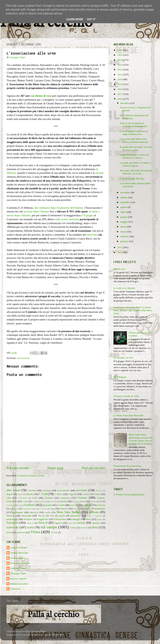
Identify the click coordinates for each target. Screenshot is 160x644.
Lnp (52, 509)
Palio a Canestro (95, 516)
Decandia (54, 501)
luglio (124, 212)
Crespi (25, 501)
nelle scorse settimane (67, 219)
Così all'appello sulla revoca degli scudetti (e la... (134, 133)
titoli (9, 532)
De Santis (43, 501)
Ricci (88, 519)
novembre (126, 192)
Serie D (43, 523)
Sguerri (58, 523)
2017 (120, 94)
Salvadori (12, 523)
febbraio (125, 236)
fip (101, 501)
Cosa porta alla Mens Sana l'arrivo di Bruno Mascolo (134, 140)
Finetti (93, 501)
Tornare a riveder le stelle (126, 396)
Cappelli (73, 494)
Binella (30, 494)
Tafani (73, 528)
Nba (52, 516)
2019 (120, 84)
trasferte (21, 532)
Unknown (15, 589)
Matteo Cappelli (18, 579)
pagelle (62, 516)
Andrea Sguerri (18, 558)
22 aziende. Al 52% (123, 358)
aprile (124, 227)
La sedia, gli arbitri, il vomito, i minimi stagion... (136, 164)
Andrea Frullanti (19, 548)
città (9, 498)
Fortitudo (10, 505)
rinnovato (92, 235)
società (81, 523)
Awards (99, 490)
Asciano (47, 490)
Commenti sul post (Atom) (31, 476)
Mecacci (34, 512)
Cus (34, 501)
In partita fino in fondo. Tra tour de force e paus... (136, 148)
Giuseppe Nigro (18, 573)
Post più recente (18, 468)
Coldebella (22, 498)
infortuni (101, 505)
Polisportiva (60, 519)
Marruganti (18, 512)
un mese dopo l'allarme (36, 211)
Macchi (64, 509)
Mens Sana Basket (68, 512)
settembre (126, 202)
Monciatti (27, 516)
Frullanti (30, 505)
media (48, 512)
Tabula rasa (119, 269)
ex (84, 501)
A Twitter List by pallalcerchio (129, 494)
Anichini (32, 490)
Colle (35, 498)
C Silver (59, 494)
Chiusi (97, 494)
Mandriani (100, 509)
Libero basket (41, 509)
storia (30, 527)
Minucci (11, 516)
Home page (56, 468)
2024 (120, 60)
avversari (81, 490)
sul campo (49, 527)
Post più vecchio (93, 468)
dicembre (125, 103)
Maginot (77, 509)
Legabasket (27, 509)
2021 (120, 75)
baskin (20, 494)
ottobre (124, 197)
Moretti (41, 516)
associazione (23, 358)
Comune (49, 498)
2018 (120, 89)
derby (64, 501)
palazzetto (75, 516)
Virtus (35, 532)
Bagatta (10, 494)
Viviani (54, 532)
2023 (120, 65)
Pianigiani (28, 519)
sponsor (96, 523)
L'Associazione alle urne (132, 178)
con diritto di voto (41, 96)
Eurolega (76, 501)
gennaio (125, 241)
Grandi (61, 505)
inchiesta (87, 505)
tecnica (84, 528)
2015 (120, 247)
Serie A (30, 523)
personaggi (12, 519)
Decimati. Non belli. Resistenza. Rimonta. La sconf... (136, 172)
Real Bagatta (120, 377)
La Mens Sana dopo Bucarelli (128, 415)
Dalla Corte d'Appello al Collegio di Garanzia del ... (135, 125)
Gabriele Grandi (18, 568)
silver (71, 523)
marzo (124, 232)
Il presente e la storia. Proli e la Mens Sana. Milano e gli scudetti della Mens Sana (133, 310)
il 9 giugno (87, 215)
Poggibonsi (43, 519)
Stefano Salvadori (19, 584)
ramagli (76, 519)
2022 (120, 70)
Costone (82, 498)
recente (100, 173)
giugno (124, 217)
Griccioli (74, 505)
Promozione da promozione (127, 466)
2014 (120, 252)
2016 (120, 99)
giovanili (47, 505)
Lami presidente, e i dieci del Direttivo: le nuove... (134, 156)
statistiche (13, 527)
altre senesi (13, 490)
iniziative (14, 509)
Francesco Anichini (20, 563)
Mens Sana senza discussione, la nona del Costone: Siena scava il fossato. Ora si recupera (141, 439)
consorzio (65, 498)
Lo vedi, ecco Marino (124, 288)
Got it (91, 19)
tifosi (95, 527)
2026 (120, 50)
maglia (87, 509)
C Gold (43, 494)
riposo (99, 519)
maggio (124, 222)
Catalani (86, 494)
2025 (120, 55)
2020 (120, 79)
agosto (124, 207)
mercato (94, 512)
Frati (19, 505)
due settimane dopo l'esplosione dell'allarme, (59, 208)
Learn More (75, 19)
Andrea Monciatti (19, 553)
